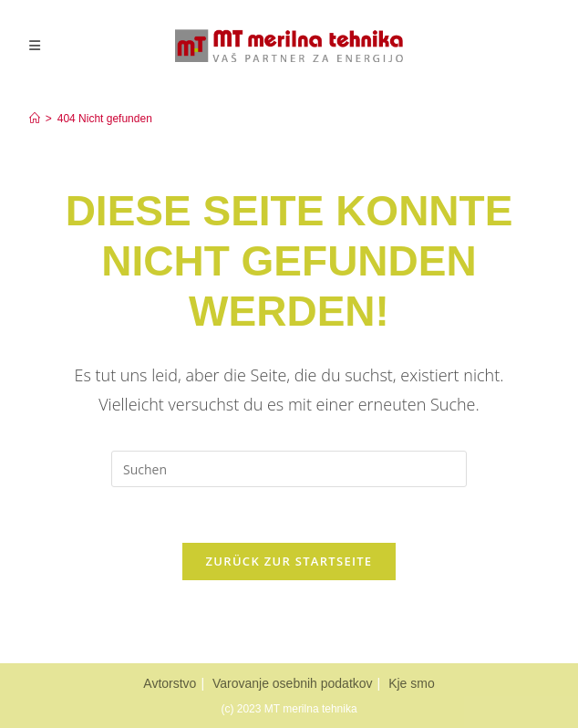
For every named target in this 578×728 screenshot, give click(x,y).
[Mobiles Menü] (35, 46)
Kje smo (412, 683)
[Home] (35, 119)
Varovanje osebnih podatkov (293, 683)
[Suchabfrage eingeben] (289, 469)
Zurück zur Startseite (289, 561)
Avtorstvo (170, 683)
